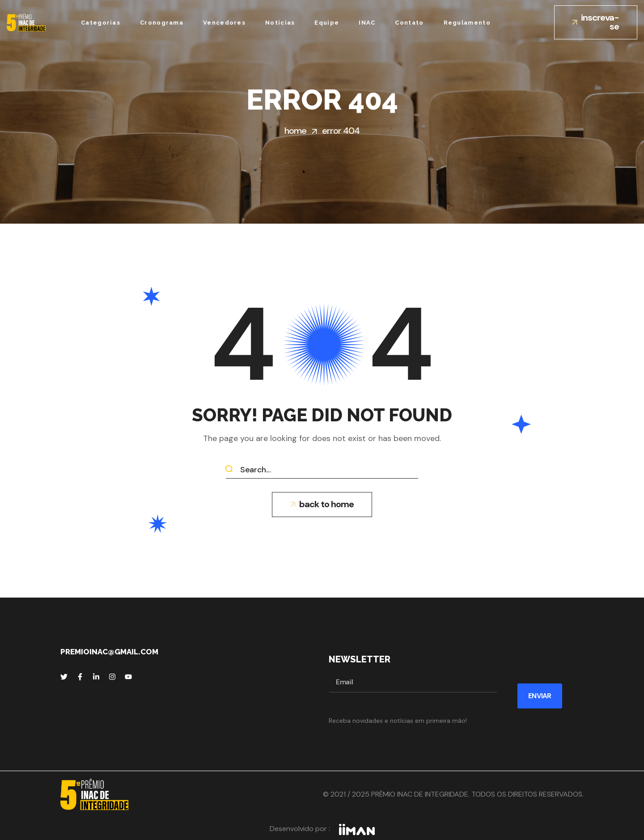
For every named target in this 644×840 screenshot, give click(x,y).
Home (295, 131)
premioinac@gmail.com (109, 652)
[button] (596, 22)
